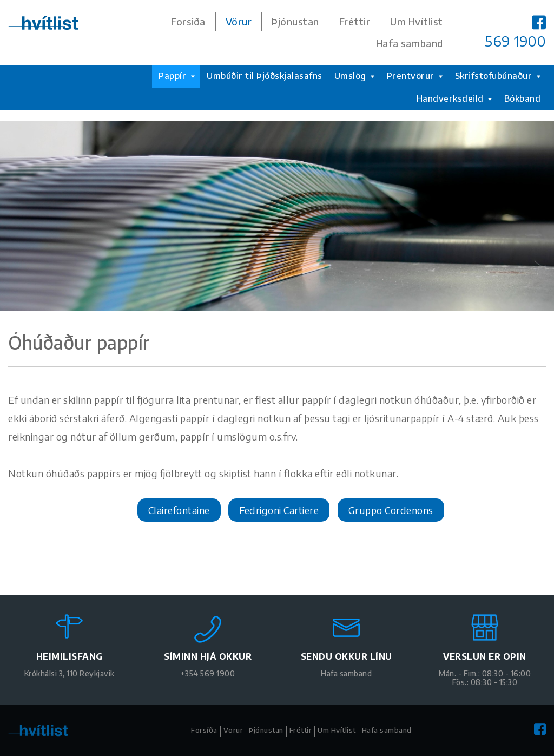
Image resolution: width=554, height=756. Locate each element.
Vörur (239, 22)
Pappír (177, 76)
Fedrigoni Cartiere (279, 510)
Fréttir (355, 22)
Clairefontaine (179, 510)
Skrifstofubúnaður (498, 76)
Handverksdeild (454, 98)
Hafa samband (410, 43)
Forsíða (188, 22)
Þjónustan (295, 22)
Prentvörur (415, 76)
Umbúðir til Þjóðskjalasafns (265, 76)
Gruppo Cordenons (391, 510)
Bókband (523, 98)
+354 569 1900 (208, 673)
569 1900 (515, 41)
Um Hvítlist (417, 22)
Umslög (355, 76)
